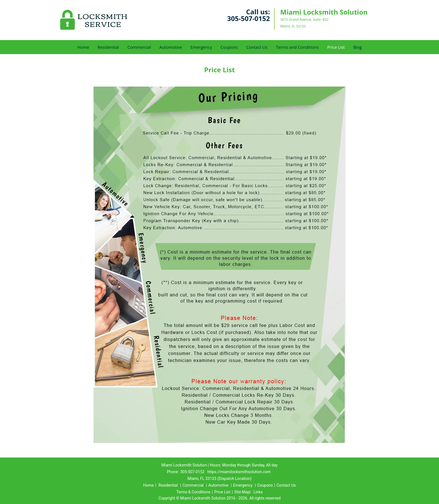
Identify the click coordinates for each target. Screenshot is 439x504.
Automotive (171, 47)
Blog (357, 47)
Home (83, 47)
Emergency (201, 47)
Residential (108, 47)
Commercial (139, 47)
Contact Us (257, 47)
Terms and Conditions (297, 47)
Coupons (229, 47)
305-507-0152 (248, 18)
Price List (336, 47)
